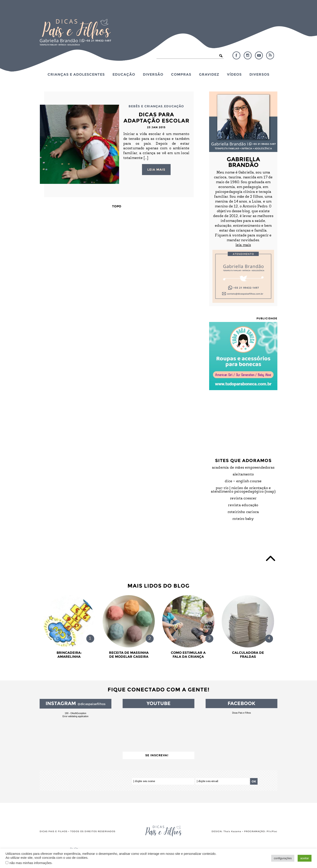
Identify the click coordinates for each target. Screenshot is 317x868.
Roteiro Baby (243, 519)
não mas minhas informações (30, 863)
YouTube (259, 55)
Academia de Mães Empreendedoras (243, 468)
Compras (181, 74)
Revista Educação (243, 505)
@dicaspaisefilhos (91, 704)
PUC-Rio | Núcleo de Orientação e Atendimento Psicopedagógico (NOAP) (243, 490)
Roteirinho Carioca (243, 512)
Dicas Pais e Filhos (241, 713)
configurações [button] (283, 858)
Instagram (248, 55)
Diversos (259, 74)
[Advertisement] (243, 420)
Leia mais (156, 170)
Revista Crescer (243, 499)
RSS (270, 55)
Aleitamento (243, 475)
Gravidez (209, 74)
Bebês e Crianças (146, 106)
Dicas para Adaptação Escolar (156, 118)
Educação (124, 74)
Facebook (236, 55)
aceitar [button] (305, 858)
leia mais (243, 245)
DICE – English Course (243, 481)
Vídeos (234, 74)
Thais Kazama (232, 831)
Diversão (153, 74)
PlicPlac (272, 831)
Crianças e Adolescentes (76, 74)
